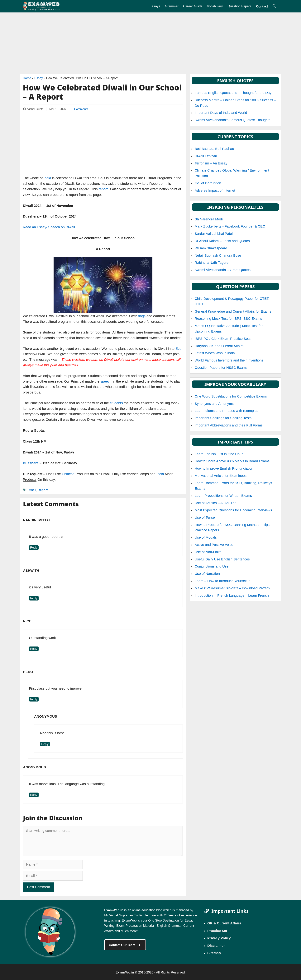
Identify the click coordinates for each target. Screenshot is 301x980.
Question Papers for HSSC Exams (221, 368)
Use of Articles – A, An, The (216, 503)
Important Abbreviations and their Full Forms (229, 425)
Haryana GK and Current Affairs (219, 346)
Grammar (172, 6)
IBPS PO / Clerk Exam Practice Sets (223, 339)
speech (106, 381)
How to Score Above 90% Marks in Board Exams (232, 461)
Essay (39, 78)
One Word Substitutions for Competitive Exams (231, 396)
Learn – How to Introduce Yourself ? (222, 581)
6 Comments (80, 109)
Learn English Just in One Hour (219, 454)
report (103, 189)
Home (27, 78)
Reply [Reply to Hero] (34, 699)
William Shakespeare (211, 248)
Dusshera (31, 463)
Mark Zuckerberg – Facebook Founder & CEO (230, 226)
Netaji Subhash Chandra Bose (218, 255)
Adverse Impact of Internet (215, 191)
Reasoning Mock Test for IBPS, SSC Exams (228, 319)
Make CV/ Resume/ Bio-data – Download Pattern (232, 588)
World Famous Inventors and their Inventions (229, 360)
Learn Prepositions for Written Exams (223, 496)
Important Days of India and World (221, 113)
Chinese (68, 474)
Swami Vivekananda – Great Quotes (223, 270)
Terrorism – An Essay (211, 163)
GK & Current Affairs (224, 923)
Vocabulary (215, 6)
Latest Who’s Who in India (215, 353)
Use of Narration (207, 574)
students (116, 403)
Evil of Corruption (208, 183)
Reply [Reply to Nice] (34, 649)
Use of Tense (205, 518)
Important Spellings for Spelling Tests (223, 418)
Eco (178, 349)
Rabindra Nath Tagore (212, 263)
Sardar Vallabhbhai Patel (214, 234)
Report (43, 490)
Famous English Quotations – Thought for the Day (233, 93)
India (47, 178)
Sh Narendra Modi (209, 219)
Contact (262, 6)
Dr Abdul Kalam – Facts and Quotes (222, 241)
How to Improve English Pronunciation (224, 468)
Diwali (32, 490)
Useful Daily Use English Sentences (222, 559)
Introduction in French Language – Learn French (232, 596)
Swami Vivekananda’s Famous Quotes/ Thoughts (232, 120)
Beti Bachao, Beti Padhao (214, 149)
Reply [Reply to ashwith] (34, 598)
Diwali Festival (206, 156)
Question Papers (239, 6)
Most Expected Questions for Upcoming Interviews (233, 510)
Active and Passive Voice (214, 545)
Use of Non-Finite (208, 552)
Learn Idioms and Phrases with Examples (226, 411)
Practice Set (217, 931)
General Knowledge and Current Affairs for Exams (233, 311)
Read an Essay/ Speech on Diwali (49, 227)
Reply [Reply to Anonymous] (45, 744)
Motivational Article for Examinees (221, 476)
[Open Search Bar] (274, 6)
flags (142, 316)
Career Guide (193, 6)
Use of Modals (206, 537)
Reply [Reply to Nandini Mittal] (34, 548)
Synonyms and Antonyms (214, 404)
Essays (155, 6)
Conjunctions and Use (212, 566)
